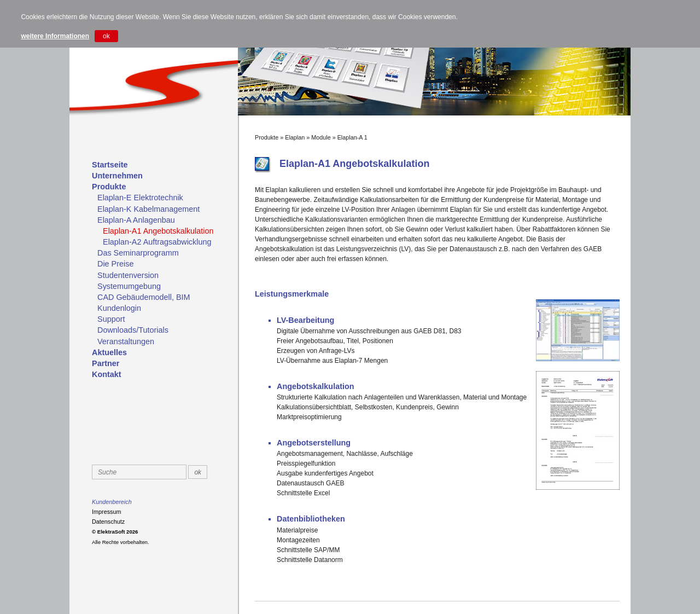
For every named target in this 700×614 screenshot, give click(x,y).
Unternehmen (117, 176)
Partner (106, 363)
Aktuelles (109, 352)
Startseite (110, 165)
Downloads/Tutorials (133, 330)
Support (111, 319)
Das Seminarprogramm (138, 253)
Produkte (109, 187)
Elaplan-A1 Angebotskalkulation (158, 231)
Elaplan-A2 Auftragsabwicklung (157, 242)
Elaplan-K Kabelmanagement (148, 209)
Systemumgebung (129, 286)
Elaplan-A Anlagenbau (136, 220)
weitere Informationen (55, 36)
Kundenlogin (119, 308)
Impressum (106, 512)
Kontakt (107, 374)
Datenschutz (108, 522)
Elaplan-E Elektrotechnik (140, 198)
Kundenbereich (112, 502)
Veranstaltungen (126, 341)
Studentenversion (128, 275)
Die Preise (115, 264)
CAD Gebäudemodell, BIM (144, 297)
